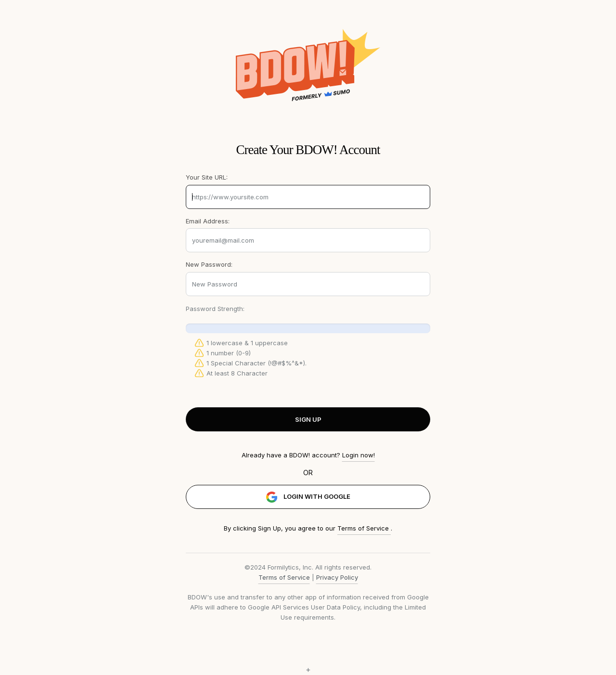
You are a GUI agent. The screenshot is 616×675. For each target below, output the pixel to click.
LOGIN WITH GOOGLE (308, 497)
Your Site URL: (207, 177)
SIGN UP (308, 419)
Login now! (359, 455)
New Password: (209, 264)
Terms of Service (364, 528)
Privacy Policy (337, 577)
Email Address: (208, 221)
